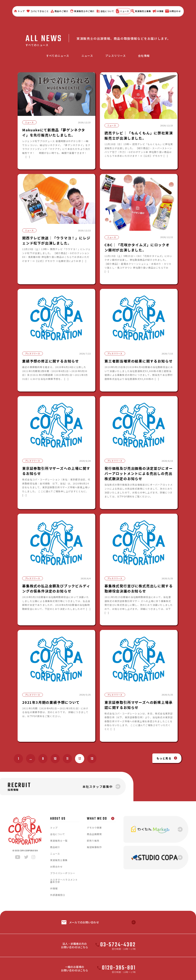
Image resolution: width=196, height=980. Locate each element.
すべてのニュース (58, 56)
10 (55, 759)
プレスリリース (116, 56)
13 (92, 759)
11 (67, 759)
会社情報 (144, 56)
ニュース (87, 56)
